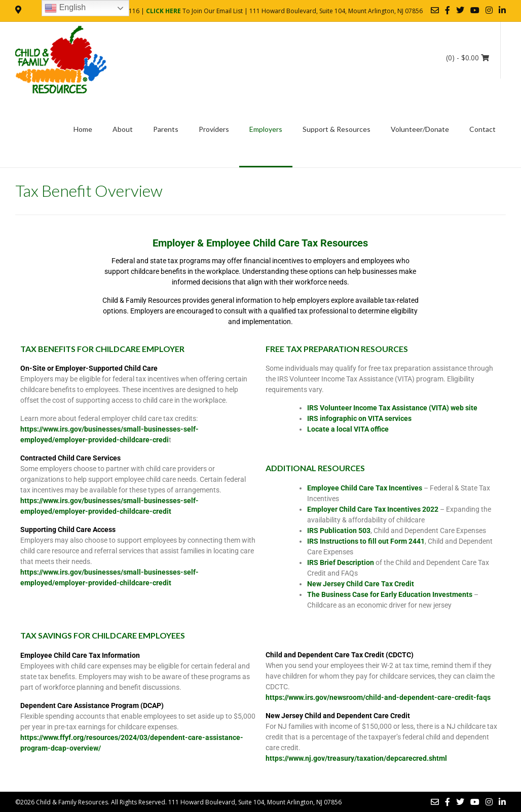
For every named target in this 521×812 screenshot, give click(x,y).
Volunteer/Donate (420, 129)
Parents (166, 129)
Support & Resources (337, 129)
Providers (214, 129)
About (123, 129)
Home (83, 129)
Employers (266, 129)
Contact (482, 129)
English (65, 8)
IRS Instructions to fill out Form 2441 (366, 541)
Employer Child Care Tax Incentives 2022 (373, 509)
